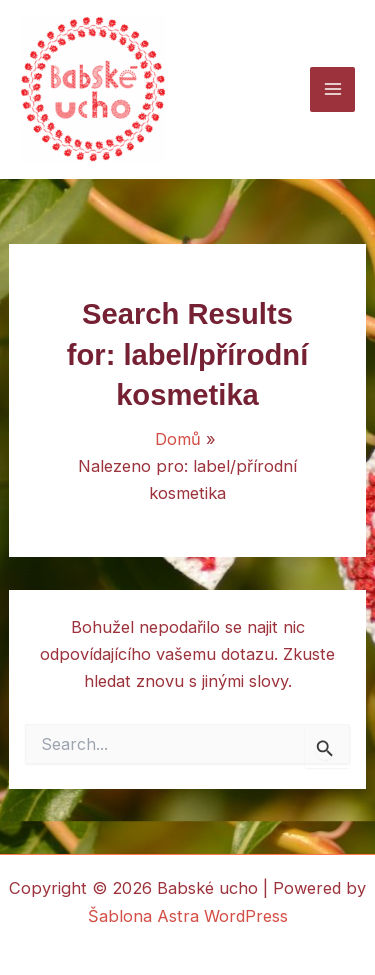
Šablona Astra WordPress (188, 916)
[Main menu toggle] (332, 89)
